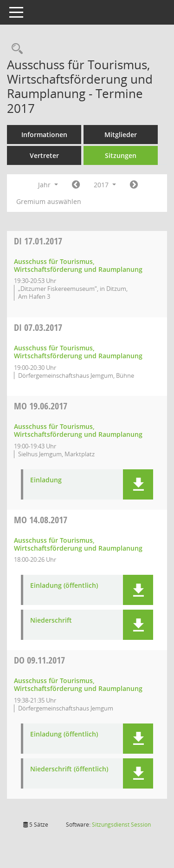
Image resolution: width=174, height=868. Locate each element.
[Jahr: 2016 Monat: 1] (76, 185)
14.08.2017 (41, 520)
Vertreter (44, 155)
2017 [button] (105, 185)
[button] (138, 484)
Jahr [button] (48, 185)
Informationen (44, 135)
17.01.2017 (38, 241)
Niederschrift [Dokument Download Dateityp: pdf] (51, 621)
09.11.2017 (39, 660)
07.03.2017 (38, 327)
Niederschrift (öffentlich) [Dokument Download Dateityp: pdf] (69, 769)
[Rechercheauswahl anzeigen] (15, 49)
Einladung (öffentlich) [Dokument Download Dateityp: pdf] (64, 586)
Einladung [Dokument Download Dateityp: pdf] (46, 480)
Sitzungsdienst (121, 825)
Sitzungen (121, 155)
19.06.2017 (41, 406)
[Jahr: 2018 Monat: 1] (134, 185)
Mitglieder (121, 135)
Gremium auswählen (49, 201)
